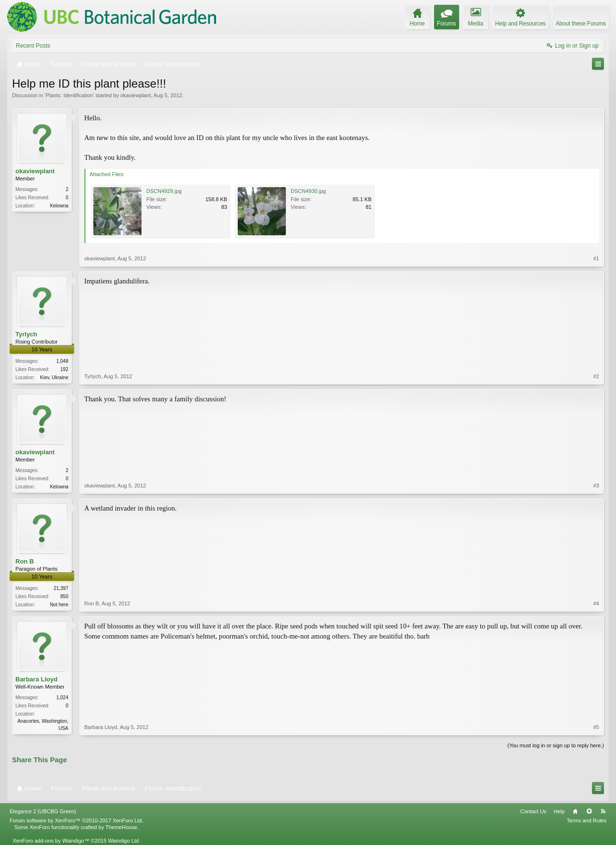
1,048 (62, 361)
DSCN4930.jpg (308, 191)
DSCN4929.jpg (164, 191)
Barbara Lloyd (36, 679)
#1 (596, 258)
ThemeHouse (121, 827)
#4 (596, 603)
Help (559, 811)
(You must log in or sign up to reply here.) (556, 745)
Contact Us (533, 811)
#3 (596, 486)
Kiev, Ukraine (54, 378)
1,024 (62, 698)
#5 (596, 727)
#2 (596, 376)
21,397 (61, 588)
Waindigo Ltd (123, 841)
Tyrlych (26, 334)
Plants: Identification (69, 95)
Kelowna (59, 206)
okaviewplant (136, 95)
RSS (603, 811)
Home (575, 811)
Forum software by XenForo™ (77, 820)
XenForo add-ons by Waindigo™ (51, 841)
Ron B (25, 561)
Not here (59, 605)
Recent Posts (33, 46)
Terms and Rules (586, 820)
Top (589, 811)
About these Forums (581, 24)
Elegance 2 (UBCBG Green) (43, 811)
